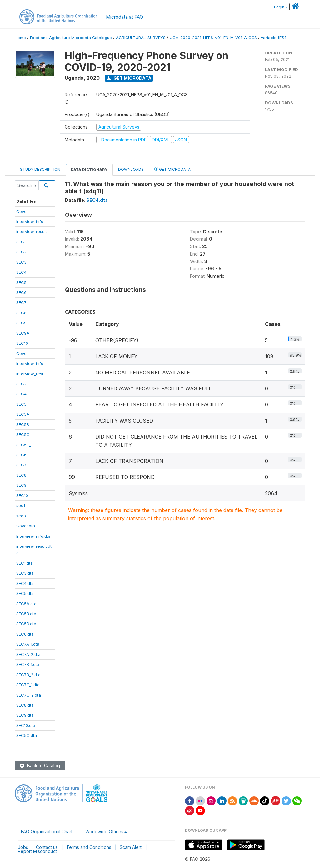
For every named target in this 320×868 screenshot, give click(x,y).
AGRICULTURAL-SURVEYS (141, 38)
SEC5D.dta (26, 624)
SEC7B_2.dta (28, 675)
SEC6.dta (25, 634)
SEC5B (23, 424)
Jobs (23, 847)
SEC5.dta (25, 593)
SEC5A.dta (26, 604)
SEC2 (21, 252)
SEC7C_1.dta (28, 685)
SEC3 (21, 262)
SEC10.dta (26, 725)
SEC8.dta (25, 705)
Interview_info (30, 221)
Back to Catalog (40, 766)
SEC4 (21, 272)
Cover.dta (26, 526)
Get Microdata (129, 78)
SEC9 (21, 323)
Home (20, 38)
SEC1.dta (25, 563)
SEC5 (21, 282)
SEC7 (21, 302)
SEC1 (21, 242)
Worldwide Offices (104, 832)
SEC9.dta (25, 715)
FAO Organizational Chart (47, 832)
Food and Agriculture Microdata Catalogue (71, 38)
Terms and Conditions (89, 847)
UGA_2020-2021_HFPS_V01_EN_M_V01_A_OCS (213, 38)
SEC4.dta (25, 583)
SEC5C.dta (27, 735)
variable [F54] (274, 38)
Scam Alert (131, 847)
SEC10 (22, 343)
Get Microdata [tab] (172, 169)
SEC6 (21, 292)
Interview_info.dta (33, 536)
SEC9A (23, 333)
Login (279, 7)
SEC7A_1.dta (28, 644)
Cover (22, 211)
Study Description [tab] (40, 169)
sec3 (21, 516)
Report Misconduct (37, 851)
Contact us (47, 847)
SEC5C (23, 434)
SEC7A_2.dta (28, 654)
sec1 (21, 505)
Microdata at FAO (125, 17)
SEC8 (21, 313)
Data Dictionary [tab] (89, 170)
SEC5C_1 (24, 445)
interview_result (32, 231)
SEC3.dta (25, 573)
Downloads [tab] (131, 169)
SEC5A (23, 414)
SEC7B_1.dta (28, 664)
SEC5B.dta (26, 614)
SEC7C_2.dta (29, 695)
